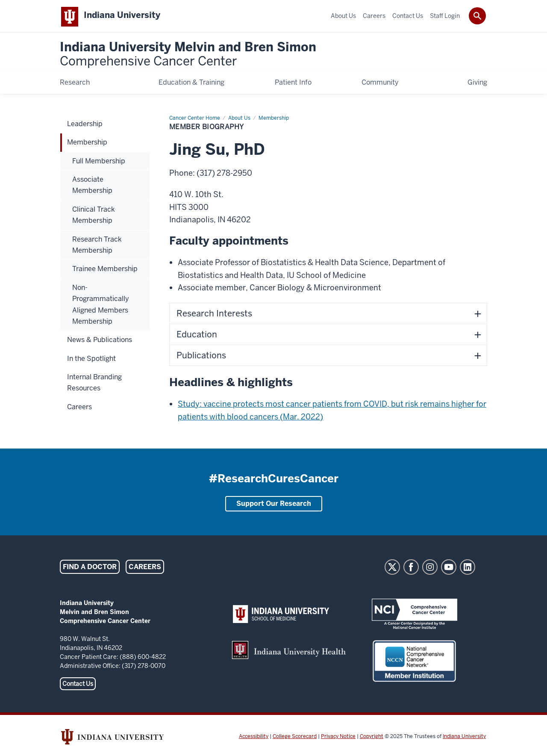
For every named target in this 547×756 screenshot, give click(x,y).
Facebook (411, 569)
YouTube (449, 569)
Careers (145, 568)
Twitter (392, 569)
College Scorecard (295, 738)
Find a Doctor (90, 568)
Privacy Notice (338, 738)
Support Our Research (274, 505)
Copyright (372, 738)
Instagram (430, 569)
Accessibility (254, 738)
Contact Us (78, 685)
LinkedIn (468, 569)
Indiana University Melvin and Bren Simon (188, 56)
